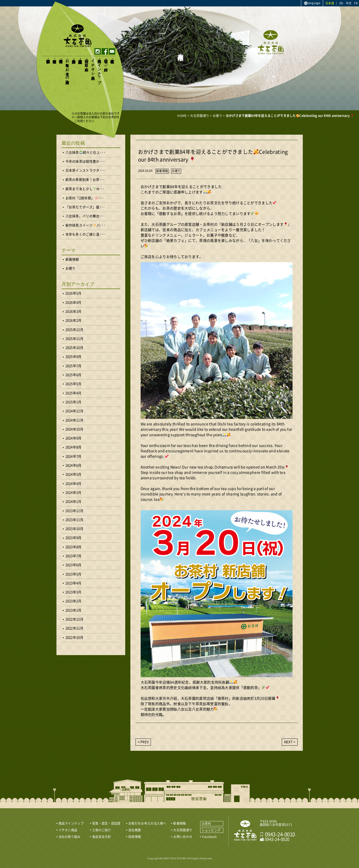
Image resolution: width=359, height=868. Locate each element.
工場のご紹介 (106, 61)
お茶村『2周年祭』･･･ (85, 198)
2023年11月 (74, 520)
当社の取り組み (87, 63)
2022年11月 (74, 628)
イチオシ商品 (93, 65)
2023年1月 (74, 610)
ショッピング (211, 830)
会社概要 (112, 57)
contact (112, 51)
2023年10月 (74, 529)
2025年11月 (74, 339)
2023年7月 (74, 556)
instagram (98, 51)
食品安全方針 (74, 57)
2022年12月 (74, 619)
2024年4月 (74, 484)
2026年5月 (74, 293)
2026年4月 (74, 303)
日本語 (330, 3)
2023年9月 (74, 538)
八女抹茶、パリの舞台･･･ (85, 216)
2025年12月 (74, 330)
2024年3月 (74, 493)
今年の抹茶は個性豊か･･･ (85, 161)
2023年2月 (74, 601)
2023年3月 (74, 592)
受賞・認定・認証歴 (80, 57)
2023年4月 (74, 583)
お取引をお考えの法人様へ (67, 70)
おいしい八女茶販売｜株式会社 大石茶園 (245, 831)
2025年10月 (74, 348)
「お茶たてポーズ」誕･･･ (85, 207)
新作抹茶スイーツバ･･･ (85, 225)
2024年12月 (74, 411)
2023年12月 (74, 511)
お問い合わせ (183, 837)
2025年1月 (74, 402)
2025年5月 (74, 384)
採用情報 (61, 57)
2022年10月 (74, 638)
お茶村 (206, 824)
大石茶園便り (48, 59)
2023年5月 (74, 574)
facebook (105, 51)
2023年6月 (74, 565)
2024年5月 (74, 474)
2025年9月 (74, 357)
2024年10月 (74, 429)
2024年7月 (74, 456)
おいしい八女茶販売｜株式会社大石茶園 (78, 36)
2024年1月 (74, 502)
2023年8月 (74, 547)
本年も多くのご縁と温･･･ (85, 234)
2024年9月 (74, 438)
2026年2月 (74, 320)
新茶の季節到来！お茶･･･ (85, 180)
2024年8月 (74, 447)
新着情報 (55, 57)
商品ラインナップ (99, 69)
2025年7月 (74, 366)
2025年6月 (74, 375)
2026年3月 (74, 312)
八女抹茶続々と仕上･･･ (85, 152)
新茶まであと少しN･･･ (85, 189)
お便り (176, 171)
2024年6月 (74, 465)
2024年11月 (74, 420)
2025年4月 (74, 393)
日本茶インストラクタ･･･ (85, 170)
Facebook (210, 837)
